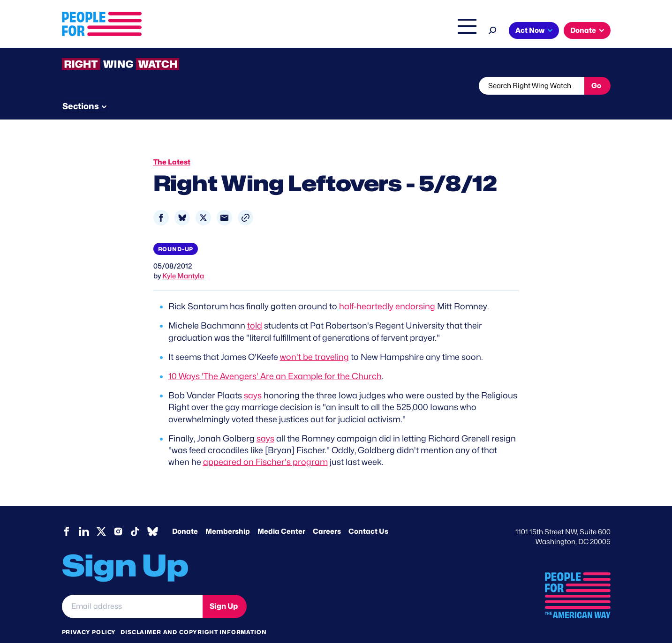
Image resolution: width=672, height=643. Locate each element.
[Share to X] (203, 200)
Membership (228, 514)
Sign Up (224, 588)
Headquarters (306, 31)
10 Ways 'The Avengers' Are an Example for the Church (275, 358)
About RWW (240, 86)
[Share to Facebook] (161, 200)
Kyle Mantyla (183, 259)
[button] (245, 200)
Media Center (281, 514)
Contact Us (368, 514)
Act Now (530, 30)
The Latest (425, 31)
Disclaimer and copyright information (193, 614)
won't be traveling (314, 339)
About (215, 31)
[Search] (493, 29)
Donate (583, 30)
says (253, 378)
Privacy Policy (89, 614)
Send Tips (367, 86)
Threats (129, 86)
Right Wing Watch (368, 31)
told (255, 308)
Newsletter (304, 86)
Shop (461, 31)
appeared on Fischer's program (265, 444)
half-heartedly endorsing (387, 289)
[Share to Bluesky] (182, 200)
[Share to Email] (224, 200)
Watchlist (185, 86)
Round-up (176, 231)
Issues (254, 31)
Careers (327, 514)
